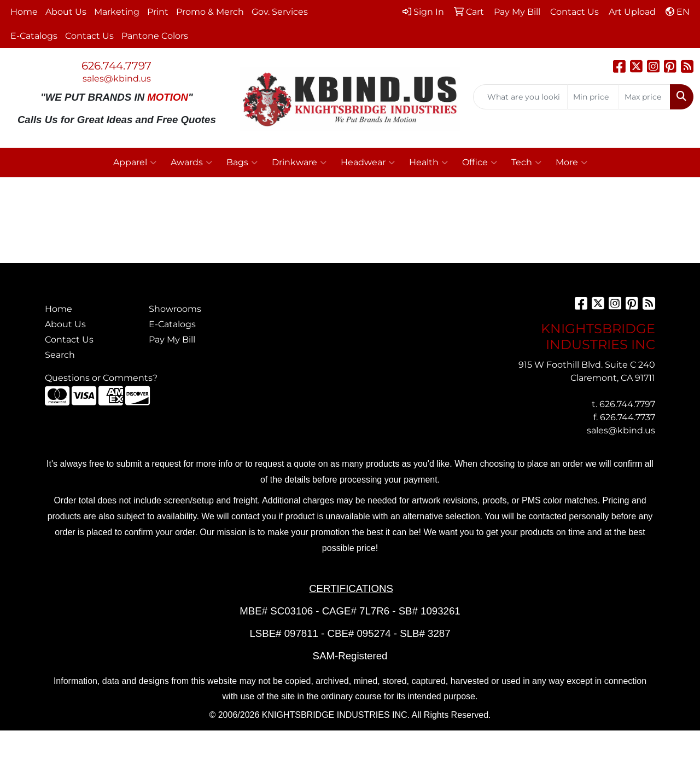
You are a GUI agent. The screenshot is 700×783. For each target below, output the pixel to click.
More (571, 163)
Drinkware (299, 163)
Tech (526, 163)
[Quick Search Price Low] (593, 97)
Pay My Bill (172, 340)
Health (428, 163)
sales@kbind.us (117, 79)
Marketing (117, 12)
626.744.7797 (116, 66)
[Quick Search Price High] (644, 97)
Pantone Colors (155, 36)
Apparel (135, 163)
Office (480, 163)
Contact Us (89, 36)
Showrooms (175, 309)
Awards (191, 163)
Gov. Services (280, 12)
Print (158, 12)
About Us (66, 12)
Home (24, 12)
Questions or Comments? (101, 378)
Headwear (368, 163)
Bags (242, 163)
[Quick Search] (520, 97)
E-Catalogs (34, 36)
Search (60, 355)
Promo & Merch (210, 12)
